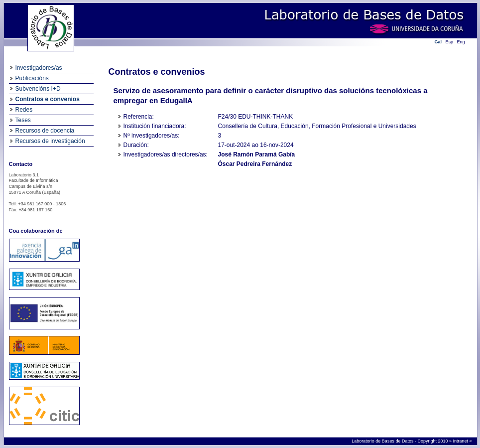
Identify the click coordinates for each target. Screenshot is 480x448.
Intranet (461, 441)
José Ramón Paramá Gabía (257, 154)
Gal (438, 42)
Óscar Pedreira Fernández (255, 164)
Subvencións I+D (38, 89)
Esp (450, 42)
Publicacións (32, 78)
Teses (23, 120)
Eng (461, 42)
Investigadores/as (39, 68)
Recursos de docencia (45, 131)
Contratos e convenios (48, 99)
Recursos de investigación (50, 141)
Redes (24, 110)
